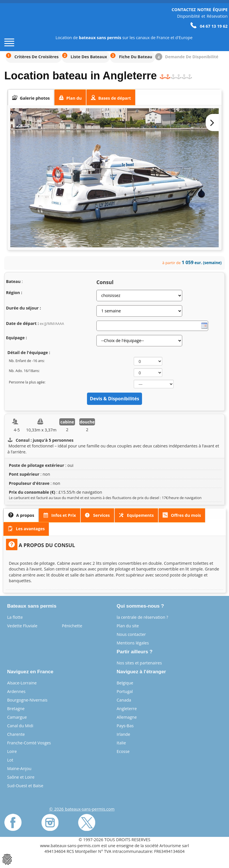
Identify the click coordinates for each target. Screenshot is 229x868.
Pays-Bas (125, 726)
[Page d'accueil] (14, 26)
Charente (16, 734)
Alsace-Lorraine (22, 683)
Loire (12, 751)
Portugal (125, 691)
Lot (10, 760)
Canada (124, 700)
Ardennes (16, 691)
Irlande (123, 734)
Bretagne (16, 709)
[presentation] (31, 97)
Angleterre (127, 709)
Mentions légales (133, 643)
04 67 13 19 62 (209, 26)
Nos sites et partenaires (139, 663)
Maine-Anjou (19, 768)
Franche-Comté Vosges (29, 743)
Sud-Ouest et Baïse (25, 786)
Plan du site (128, 626)
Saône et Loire (21, 777)
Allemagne (127, 717)
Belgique (125, 683)
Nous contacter (131, 634)
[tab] (31, 97)
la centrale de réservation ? (142, 617)
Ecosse (123, 751)
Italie (121, 743)
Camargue (17, 717)
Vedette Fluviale (22, 626)
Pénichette (72, 626)
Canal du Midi (20, 726)
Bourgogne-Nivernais (27, 700)
